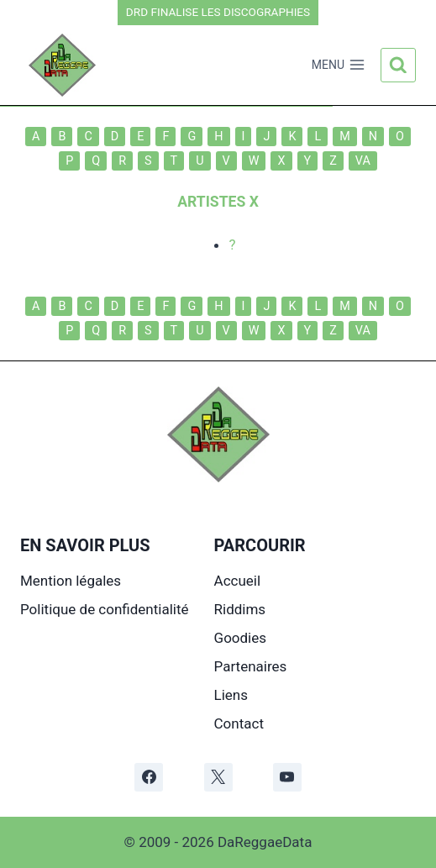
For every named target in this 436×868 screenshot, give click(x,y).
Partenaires (251, 666)
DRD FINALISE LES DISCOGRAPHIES (218, 12)
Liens (231, 695)
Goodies (240, 638)
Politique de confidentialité (105, 609)
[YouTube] (287, 777)
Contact (239, 723)
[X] (218, 777)
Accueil (238, 581)
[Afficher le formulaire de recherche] (398, 66)
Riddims (240, 609)
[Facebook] (149, 777)
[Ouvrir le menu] (338, 66)
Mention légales (71, 581)
